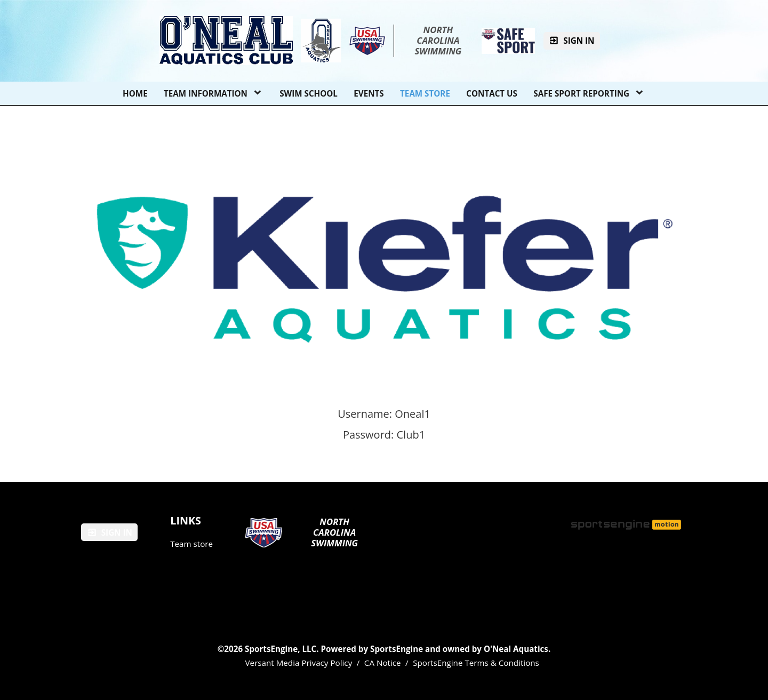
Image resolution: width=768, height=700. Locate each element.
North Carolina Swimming (438, 41)
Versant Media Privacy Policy (299, 663)
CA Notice (383, 663)
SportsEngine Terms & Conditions (476, 663)
